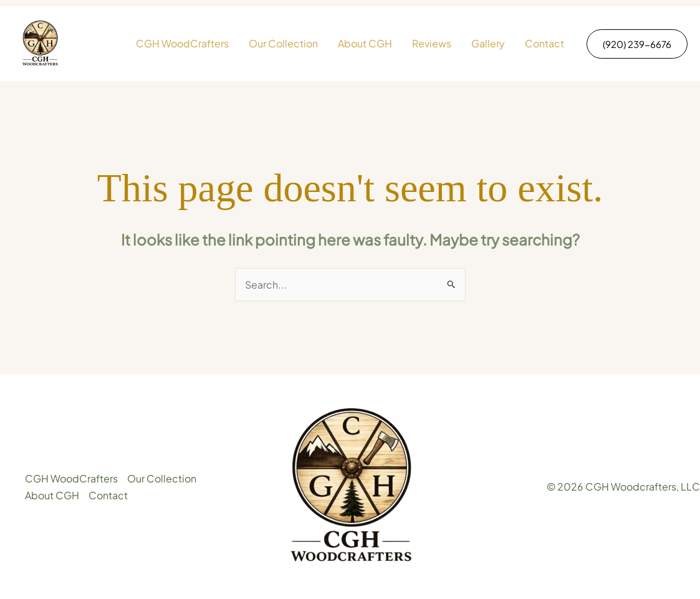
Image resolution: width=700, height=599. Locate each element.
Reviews (432, 43)
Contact (544, 43)
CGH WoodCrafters (182, 43)
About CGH (365, 43)
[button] (637, 44)
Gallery (488, 43)
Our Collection (283, 43)
